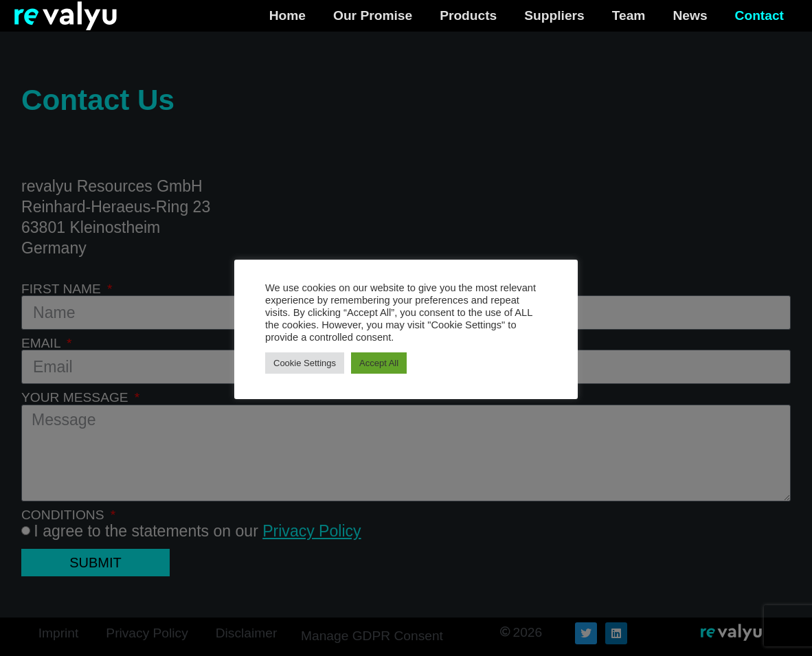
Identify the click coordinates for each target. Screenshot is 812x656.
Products (468, 15)
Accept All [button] (379, 363)
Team (629, 15)
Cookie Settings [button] (305, 363)
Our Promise (373, 15)
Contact (759, 15)
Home (287, 15)
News (690, 15)
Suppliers (554, 15)
